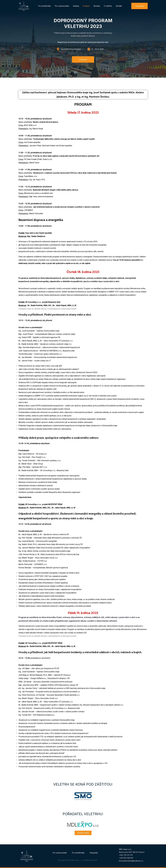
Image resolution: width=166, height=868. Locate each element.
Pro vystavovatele (62, 6)
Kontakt (119, 6)
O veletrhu (108, 6)
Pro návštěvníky (45, 6)
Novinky (97, 6)
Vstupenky (94, 853)
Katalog (76, 6)
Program (86, 6)
